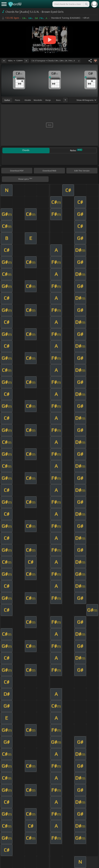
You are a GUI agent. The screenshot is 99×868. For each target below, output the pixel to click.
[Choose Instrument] (65, 100)
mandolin (38, 100)
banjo (48, 100)
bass (58, 100)
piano (17, 100)
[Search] (86, 4)
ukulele (28, 100)
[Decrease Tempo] (4, 61)
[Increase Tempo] (26, 61)
